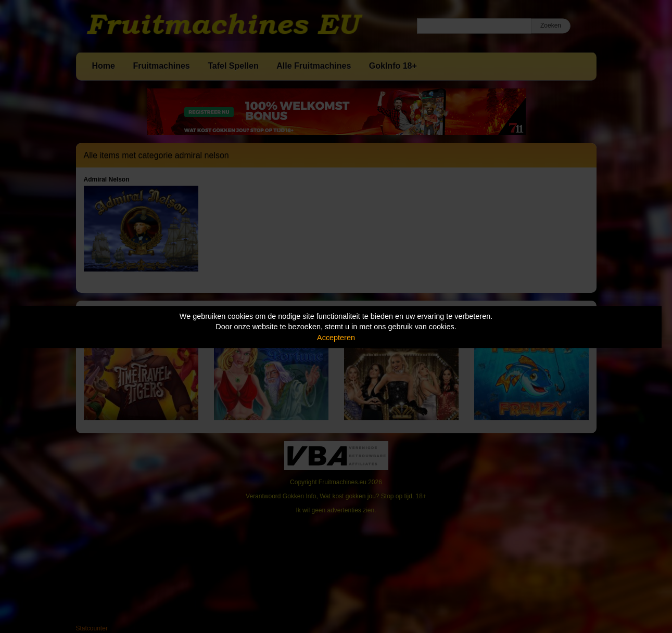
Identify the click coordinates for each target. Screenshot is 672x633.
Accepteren (336, 338)
